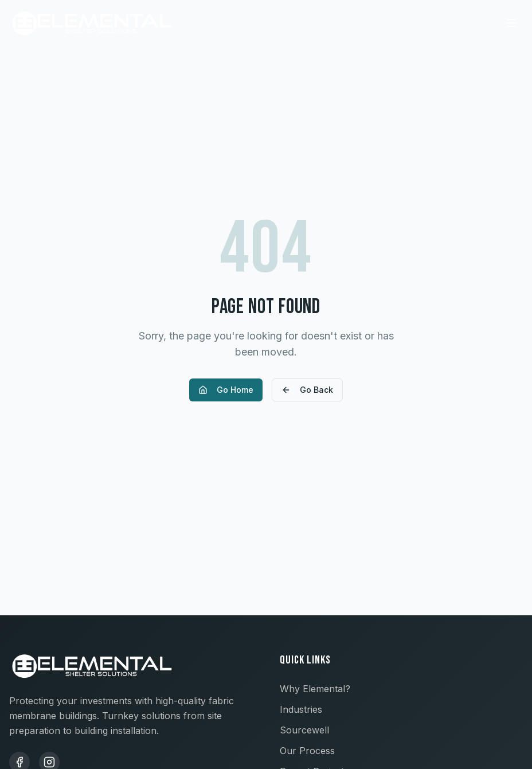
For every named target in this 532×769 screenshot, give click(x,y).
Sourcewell (304, 730)
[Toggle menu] (511, 23)
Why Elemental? (315, 689)
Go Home (226, 390)
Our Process (307, 751)
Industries (301, 709)
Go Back (307, 390)
